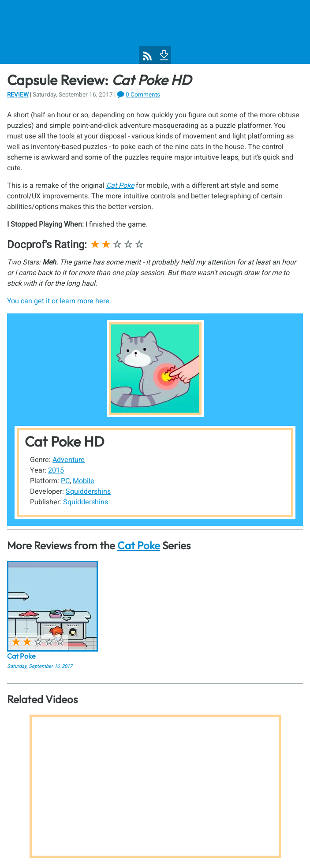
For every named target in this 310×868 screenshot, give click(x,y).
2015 (56, 470)
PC (65, 481)
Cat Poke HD (65, 441)
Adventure (69, 460)
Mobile (84, 481)
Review (18, 95)
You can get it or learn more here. (59, 301)
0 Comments (143, 95)
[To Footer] (163, 54)
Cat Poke (139, 545)
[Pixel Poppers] (155, 32)
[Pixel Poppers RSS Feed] (147, 56)
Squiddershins (88, 492)
